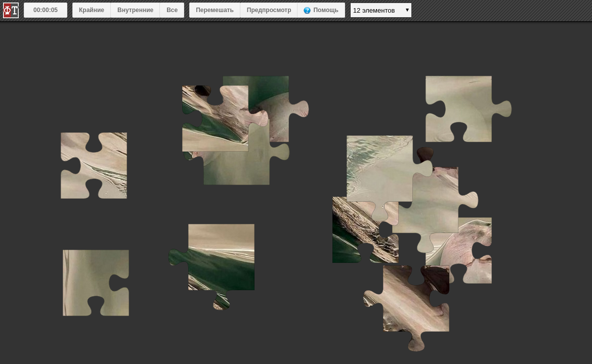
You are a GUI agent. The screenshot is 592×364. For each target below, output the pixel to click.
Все (172, 10)
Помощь (326, 10)
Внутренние (135, 10)
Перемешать (215, 10)
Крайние (92, 10)
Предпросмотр (269, 10)
